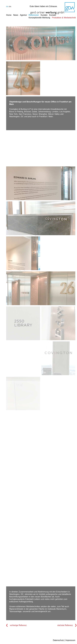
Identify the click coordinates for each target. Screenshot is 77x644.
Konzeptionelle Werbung (39, 18)
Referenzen (34, 15)
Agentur (23, 15)
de (7, 7)
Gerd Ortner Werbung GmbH (53, 8)
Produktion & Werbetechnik (64, 18)
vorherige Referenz (18, 625)
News (16, 15)
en (10, 7)
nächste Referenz (65, 625)
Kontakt (53, 15)
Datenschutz (58, 640)
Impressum (70, 640)
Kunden (44, 15)
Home (9, 15)
